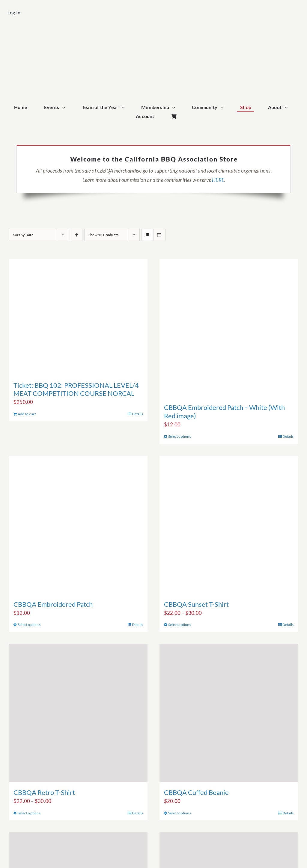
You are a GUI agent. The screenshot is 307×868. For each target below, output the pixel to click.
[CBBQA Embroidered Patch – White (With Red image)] (229, 328)
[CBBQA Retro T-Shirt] (78, 713)
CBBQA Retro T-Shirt (44, 792)
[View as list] (159, 235)
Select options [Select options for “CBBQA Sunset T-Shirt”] (180, 625)
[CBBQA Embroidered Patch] (78, 525)
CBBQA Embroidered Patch (53, 604)
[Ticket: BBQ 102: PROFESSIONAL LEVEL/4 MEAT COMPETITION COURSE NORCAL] (78, 317)
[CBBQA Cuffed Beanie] (229, 713)
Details (137, 414)
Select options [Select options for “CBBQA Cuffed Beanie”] (180, 813)
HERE (218, 180)
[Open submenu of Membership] (175, 108)
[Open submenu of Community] (223, 108)
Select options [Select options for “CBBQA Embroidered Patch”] (29, 625)
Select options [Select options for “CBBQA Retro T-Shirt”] (29, 813)
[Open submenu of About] (288, 108)
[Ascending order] (77, 235)
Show (103, 235)
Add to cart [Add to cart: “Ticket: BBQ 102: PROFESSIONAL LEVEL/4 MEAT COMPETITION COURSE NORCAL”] (27, 414)
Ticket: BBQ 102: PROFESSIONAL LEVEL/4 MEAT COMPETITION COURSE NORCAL (76, 389)
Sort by (23, 235)
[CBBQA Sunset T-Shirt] (229, 525)
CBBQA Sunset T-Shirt (196, 604)
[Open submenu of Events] (65, 108)
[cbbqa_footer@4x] (154, 35)
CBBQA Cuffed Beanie (196, 792)
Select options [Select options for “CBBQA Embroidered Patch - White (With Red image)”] (180, 436)
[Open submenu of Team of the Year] (124, 108)
